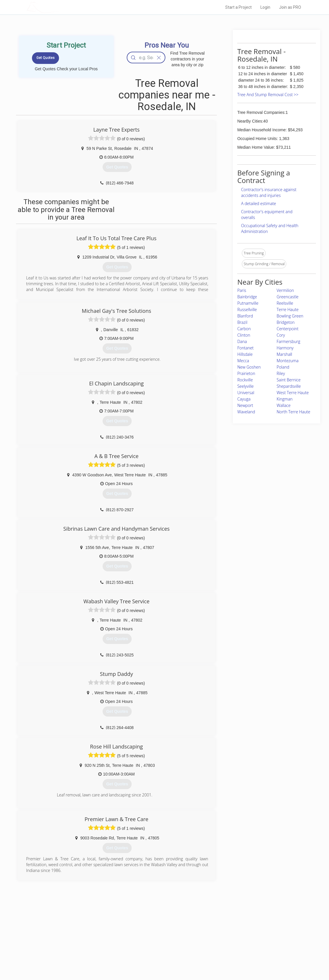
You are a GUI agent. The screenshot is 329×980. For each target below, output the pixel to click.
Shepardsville (289, 386)
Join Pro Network (148, 931)
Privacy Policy (226, 938)
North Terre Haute (294, 412)
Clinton (244, 335)
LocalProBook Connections (237, 950)
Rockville (245, 380)
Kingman (285, 399)
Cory (281, 335)
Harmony (285, 348)
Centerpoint (288, 329)
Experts (141, 938)
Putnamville (248, 303)
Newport (245, 405)
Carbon (244, 329)
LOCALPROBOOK (60, 7)
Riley (281, 373)
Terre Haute (288, 309)
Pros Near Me (81, 938)
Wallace (284, 405)
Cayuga (244, 399)
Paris (242, 290)
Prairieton (246, 373)
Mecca (243, 361)
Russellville (247, 309)
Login (265, 7)
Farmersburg (288, 341)
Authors (222, 944)
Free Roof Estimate (85, 950)
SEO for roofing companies (237, 957)
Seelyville (245, 386)
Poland (283, 367)
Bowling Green (290, 316)
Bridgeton (286, 322)
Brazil (242, 322)
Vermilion (285, 290)
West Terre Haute (293, 393)
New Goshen (249, 367)
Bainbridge (247, 297)
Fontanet (245, 348)
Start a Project (238, 7)
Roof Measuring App (151, 944)
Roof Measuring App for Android (160, 957)
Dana (242, 341)
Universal (246, 393)
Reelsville (285, 303)
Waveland (246, 412)
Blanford (245, 316)
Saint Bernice (289, 380)
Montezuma (288, 361)
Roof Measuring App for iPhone (159, 950)
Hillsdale (245, 354)
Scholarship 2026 (229, 931)
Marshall (284, 354)
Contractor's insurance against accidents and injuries (269, 192)
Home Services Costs (87, 931)
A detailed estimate (258, 203)
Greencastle (288, 297)
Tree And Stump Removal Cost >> (268, 95)
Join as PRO (290, 7)
